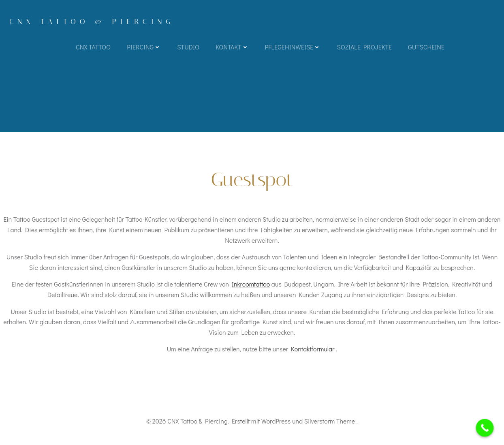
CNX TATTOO (93, 47)
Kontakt (232, 47)
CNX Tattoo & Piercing (92, 21)
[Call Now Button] (485, 428)
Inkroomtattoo (251, 284)
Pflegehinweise (293, 47)
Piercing (144, 47)
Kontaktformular (313, 349)
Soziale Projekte (364, 47)
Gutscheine (426, 47)
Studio (188, 47)
